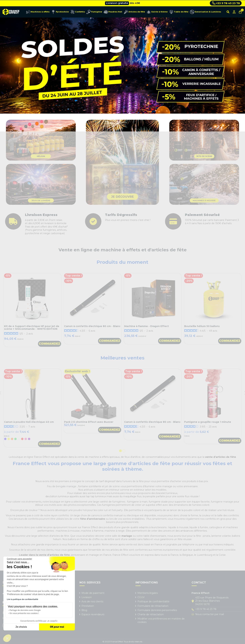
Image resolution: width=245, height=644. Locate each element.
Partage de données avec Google (25, 610)
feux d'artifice (133, 457)
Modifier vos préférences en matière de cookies (161, 620)
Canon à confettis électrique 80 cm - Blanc (92, 326)
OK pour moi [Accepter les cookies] (57, 627)
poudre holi (80, 510)
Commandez (50, 344)
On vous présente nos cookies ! (24, 613)
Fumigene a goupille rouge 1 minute (208, 422)
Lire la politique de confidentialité (22, 599)
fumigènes (119, 502)
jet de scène (112, 486)
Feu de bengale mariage (62, 486)
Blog (84, 610)
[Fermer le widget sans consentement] (19, 559)
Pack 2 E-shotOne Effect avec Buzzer (89, 422)
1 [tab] (121, 451)
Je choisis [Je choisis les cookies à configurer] (21, 627)
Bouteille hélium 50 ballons (202, 326)
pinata (206, 536)
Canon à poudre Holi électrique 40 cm (29, 422)
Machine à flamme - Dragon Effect (146, 326)
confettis (63, 515)
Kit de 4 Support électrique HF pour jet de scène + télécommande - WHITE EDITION (32, 328)
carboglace (216, 527)
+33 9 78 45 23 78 (226, 3)
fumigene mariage (222, 502)
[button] (7, 638)
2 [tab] (124, 451)
